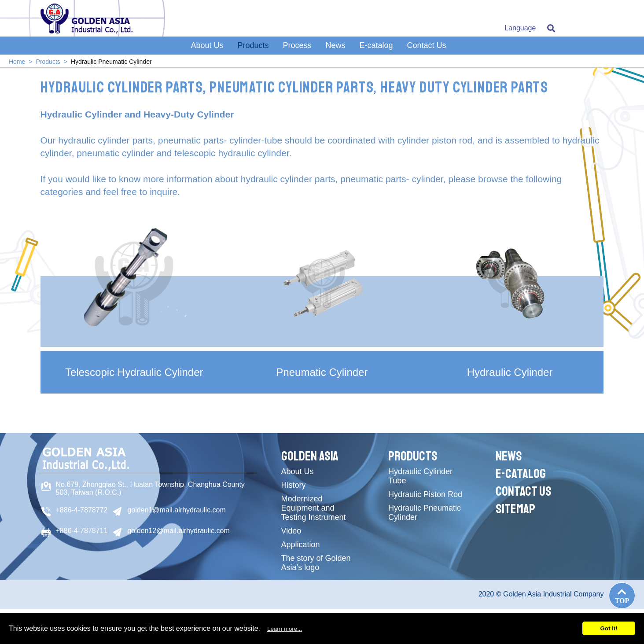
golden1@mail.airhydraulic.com (176, 510)
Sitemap (515, 509)
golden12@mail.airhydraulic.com (178, 531)
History (294, 485)
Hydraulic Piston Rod (425, 494)
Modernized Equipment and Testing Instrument (314, 508)
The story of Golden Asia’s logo (316, 563)
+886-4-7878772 (82, 510)
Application (301, 545)
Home (17, 62)
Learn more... (285, 629)
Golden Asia (310, 456)
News (336, 45)
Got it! (609, 628)
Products (253, 45)
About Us (207, 45)
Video (291, 531)
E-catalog (376, 45)
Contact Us (427, 45)
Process (297, 45)
